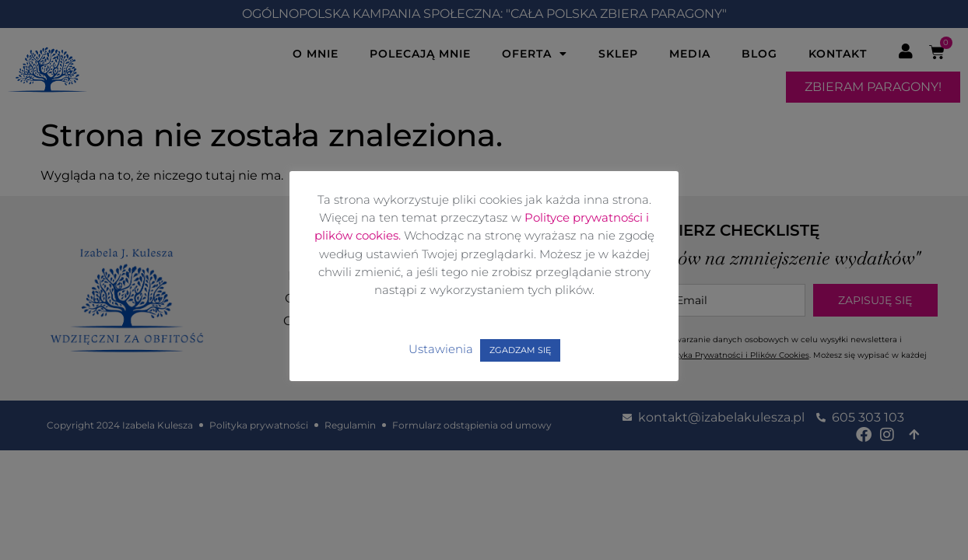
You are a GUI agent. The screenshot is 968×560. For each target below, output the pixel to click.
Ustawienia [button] (441, 349)
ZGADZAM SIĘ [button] (520, 350)
